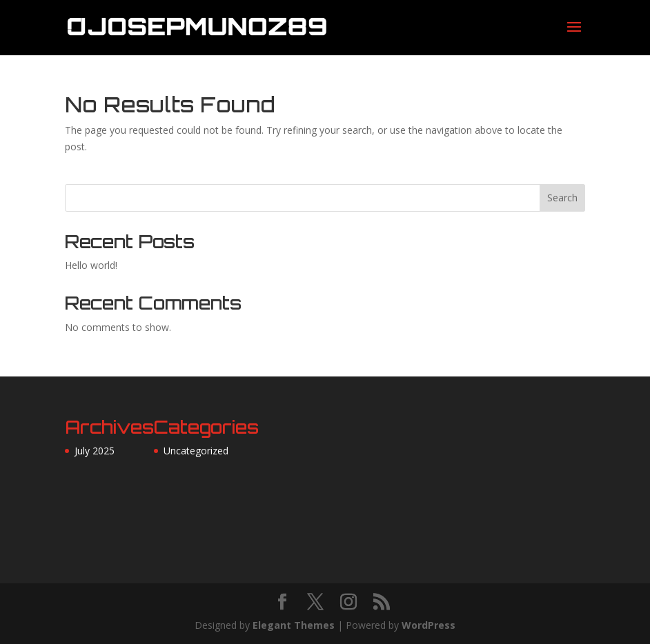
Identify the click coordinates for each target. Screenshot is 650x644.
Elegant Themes (294, 625)
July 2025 (95, 451)
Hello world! (91, 265)
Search (562, 198)
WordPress (429, 625)
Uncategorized (196, 451)
